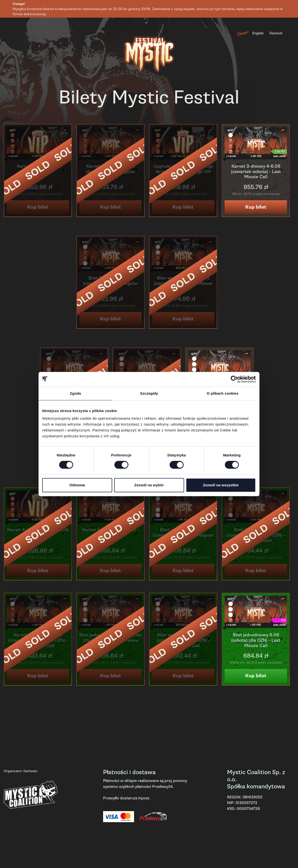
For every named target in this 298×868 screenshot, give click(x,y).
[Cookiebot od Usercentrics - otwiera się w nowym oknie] (234, 379)
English (258, 33)
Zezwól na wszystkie (221, 485)
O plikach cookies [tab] (223, 393)
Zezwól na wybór (149, 485)
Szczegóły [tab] (149, 393)
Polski (242, 33)
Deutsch (276, 33)
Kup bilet (256, 207)
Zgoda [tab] (75, 393)
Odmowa (77, 485)
